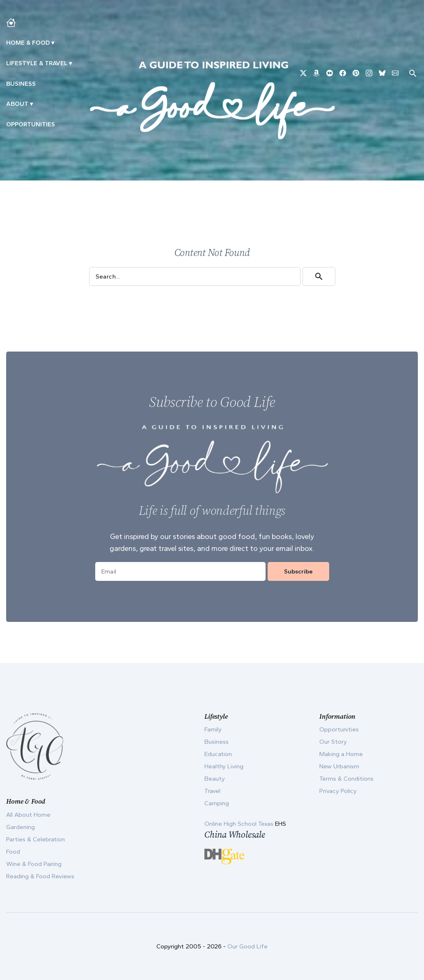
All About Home (28, 815)
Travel (212, 791)
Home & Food (28, 43)
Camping (217, 803)
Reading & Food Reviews (40, 876)
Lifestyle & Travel (37, 63)
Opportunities (31, 124)
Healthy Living (224, 766)
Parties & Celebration (36, 839)
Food (13, 852)
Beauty (215, 779)
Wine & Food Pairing (34, 864)
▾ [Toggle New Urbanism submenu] (70, 63)
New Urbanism (339, 766)
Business (21, 84)
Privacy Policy (338, 791)
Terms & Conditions (346, 779)
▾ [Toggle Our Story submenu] (31, 104)
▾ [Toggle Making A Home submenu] (53, 43)
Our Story (333, 742)
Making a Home (341, 754)
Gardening (21, 827)
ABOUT (17, 104)
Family (213, 729)
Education (218, 754)
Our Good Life (248, 946)
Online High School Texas (240, 824)
